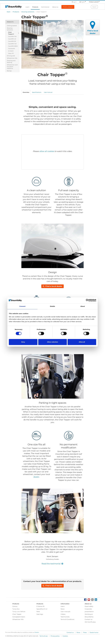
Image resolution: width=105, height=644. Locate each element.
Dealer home (94, 632)
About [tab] (83, 306)
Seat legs (40, 614)
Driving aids (11, 56)
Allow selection (52, 342)
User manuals (65, 612)
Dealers (37, 632)
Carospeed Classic (19, 617)
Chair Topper (17, 614)
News (63, 609)
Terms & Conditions (67, 619)
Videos (63, 614)
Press (85, 632)
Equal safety (89, 606)
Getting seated (12, 26)
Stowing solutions (28, 12)
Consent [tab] (22, 306)
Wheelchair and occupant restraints (12, 67)
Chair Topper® (11, 33)
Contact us (89, 619)
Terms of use (44, 636)
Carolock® (12, 48)
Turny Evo (16, 609)
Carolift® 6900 (13, 46)
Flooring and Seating (11, 61)
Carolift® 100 (12, 36)
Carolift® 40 (12, 39)
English (83, 2)
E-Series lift (41, 606)
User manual (48, 92)
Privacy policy (55, 636)
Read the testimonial (53, 564)
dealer (36, 477)
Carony (15, 606)
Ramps (9, 71)
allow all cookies (47, 151)
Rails (38, 612)
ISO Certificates (90, 622)
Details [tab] (52, 306)
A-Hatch (11, 51)
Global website (95, 2)
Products (35, 7)
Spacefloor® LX (42, 609)
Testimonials (65, 617)
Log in (74, 2)
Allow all (82, 342)
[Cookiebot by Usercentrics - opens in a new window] (87, 300)
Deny (23, 342)
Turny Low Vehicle (19, 612)
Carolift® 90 (12, 41)
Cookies (65, 636)
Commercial (45, 7)
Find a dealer (68, 7)
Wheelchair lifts (12, 58)
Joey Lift (11, 53)
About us (55, 7)
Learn (27, 7)
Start (9, 12)
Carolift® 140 (12, 44)
